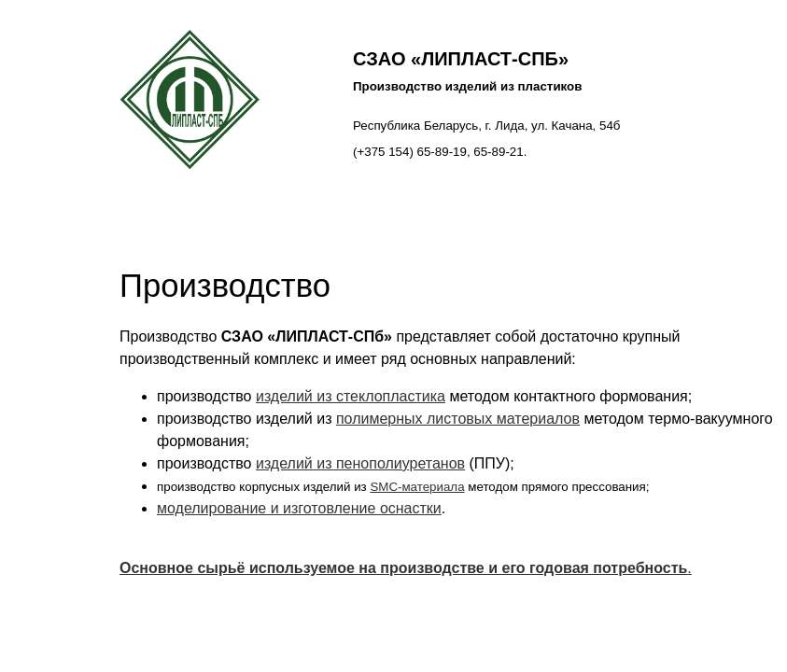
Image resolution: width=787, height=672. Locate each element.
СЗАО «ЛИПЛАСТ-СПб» (461, 59)
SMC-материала (417, 487)
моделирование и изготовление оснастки (299, 508)
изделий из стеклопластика (351, 396)
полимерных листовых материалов (458, 419)
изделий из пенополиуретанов (360, 463)
